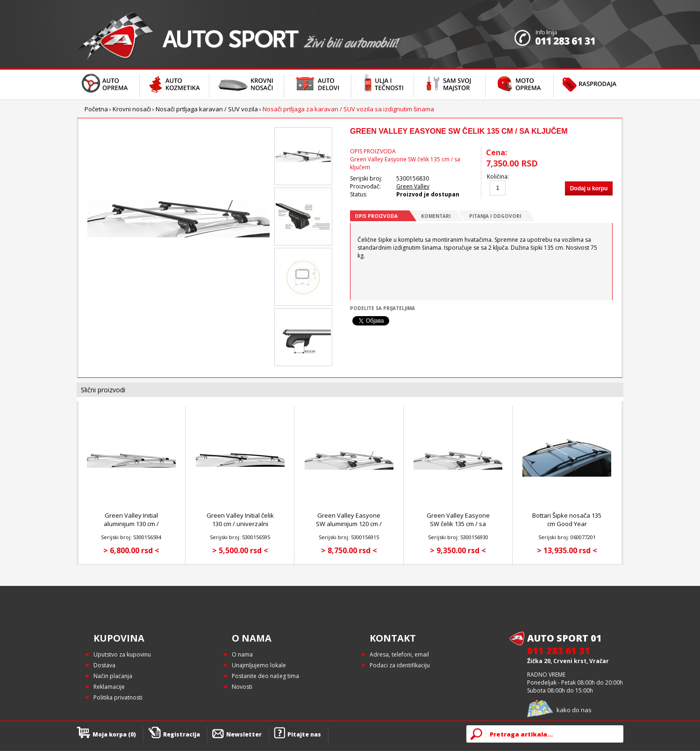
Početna (96, 109)
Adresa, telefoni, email (399, 654)
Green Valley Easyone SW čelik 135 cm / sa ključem (458, 524)
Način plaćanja (113, 676)
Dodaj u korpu (589, 188)
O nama (242, 654)
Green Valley (413, 186)
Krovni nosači (132, 109)
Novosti (242, 687)
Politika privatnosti (118, 697)
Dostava (104, 665)
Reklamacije (109, 687)
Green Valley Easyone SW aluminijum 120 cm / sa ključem (349, 524)
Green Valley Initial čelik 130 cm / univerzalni (240, 520)
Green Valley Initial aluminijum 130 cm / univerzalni (131, 524)
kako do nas (574, 710)
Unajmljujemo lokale (259, 665)
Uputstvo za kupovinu (122, 654)
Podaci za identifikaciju (400, 665)
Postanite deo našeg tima (265, 676)
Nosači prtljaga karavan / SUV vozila (207, 109)
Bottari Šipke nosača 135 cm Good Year (567, 520)
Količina (497, 177)
